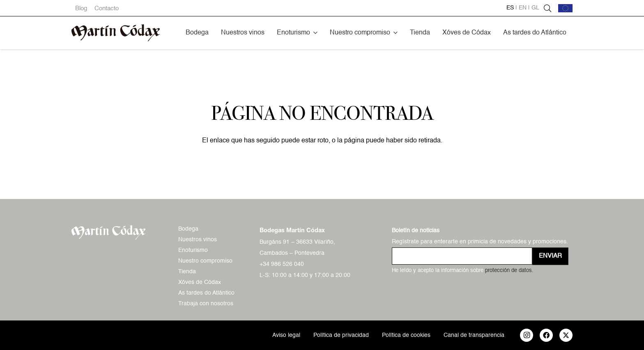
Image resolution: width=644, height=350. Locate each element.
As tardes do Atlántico (206, 293)
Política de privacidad (341, 335)
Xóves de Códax (200, 282)
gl (535, 8)
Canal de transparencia (474, 335)
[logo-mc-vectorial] (116, 33)
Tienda (187, 272)
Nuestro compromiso (205, 261)
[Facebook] (546, 335)
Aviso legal (286, 335)
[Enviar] (550, 256)
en (523, 8)
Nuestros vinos (198, 240)
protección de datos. (509, 271)
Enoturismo (193, 250)
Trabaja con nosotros (206, 304)
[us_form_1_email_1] (462, 256)
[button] (315, 33)
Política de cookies (406, 335)
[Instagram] (527, 335)
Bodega (188, 229)
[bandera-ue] (565, 8)
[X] (566, 335)
